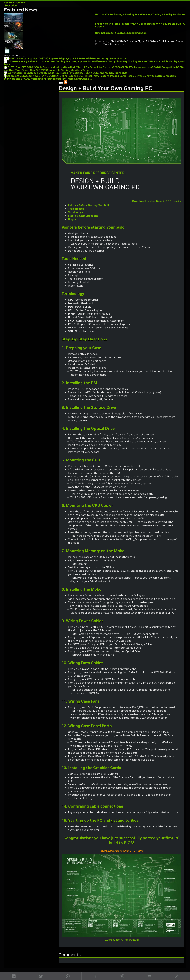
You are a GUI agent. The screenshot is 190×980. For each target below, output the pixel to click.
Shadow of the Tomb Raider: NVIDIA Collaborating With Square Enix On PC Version (140, 25)
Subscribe (10, 6)
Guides (21, 3)
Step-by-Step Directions (83, 216)
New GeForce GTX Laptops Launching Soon (121, 33)
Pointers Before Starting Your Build (89, 205)
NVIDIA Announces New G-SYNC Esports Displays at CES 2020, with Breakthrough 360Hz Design (68, 58)
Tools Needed (76, 209)
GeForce (9, 3)
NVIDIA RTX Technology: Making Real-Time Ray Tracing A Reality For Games (140, 14)
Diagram (73, 219)
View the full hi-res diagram (122, 940)
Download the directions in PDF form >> (157, 201)
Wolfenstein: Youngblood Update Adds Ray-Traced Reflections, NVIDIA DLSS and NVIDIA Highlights (67, 73)
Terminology (75, 212)
